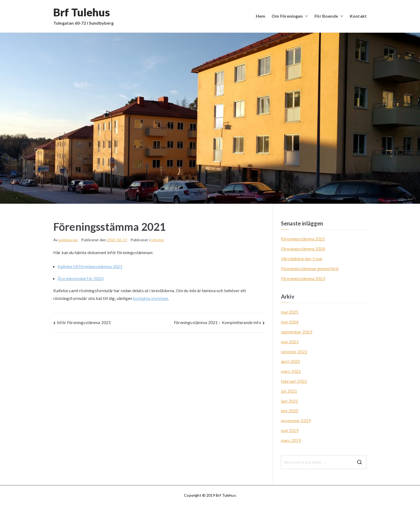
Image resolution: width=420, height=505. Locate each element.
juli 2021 (289, 391)
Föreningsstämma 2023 (303, 278)
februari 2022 (294, 381)
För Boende (329, 16)
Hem (260, 16)
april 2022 (291, 361)
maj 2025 (290, 312)
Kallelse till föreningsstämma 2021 (90, 266)
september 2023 (297, 332)
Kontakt (358, 16)
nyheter (157, 240)
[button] (305, 16)
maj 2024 (290, 322)
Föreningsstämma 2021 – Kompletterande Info (217, 322)
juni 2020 (290, 411)
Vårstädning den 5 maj (302, 259)
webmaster (68, 240)
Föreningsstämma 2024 (303, 249)
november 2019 (296, 420)
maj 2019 (290, 430)
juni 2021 (290, 401)
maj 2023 (290, 342)
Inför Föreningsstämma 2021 (84, 322)
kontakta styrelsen (150, 298)
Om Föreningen (290, 16)
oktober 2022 (294, 352)
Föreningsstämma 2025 (303, 239)
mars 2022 (291, 371)
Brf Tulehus (82, 12)
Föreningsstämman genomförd (310, 268)
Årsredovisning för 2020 (80, 278)
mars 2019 (291, 440)
